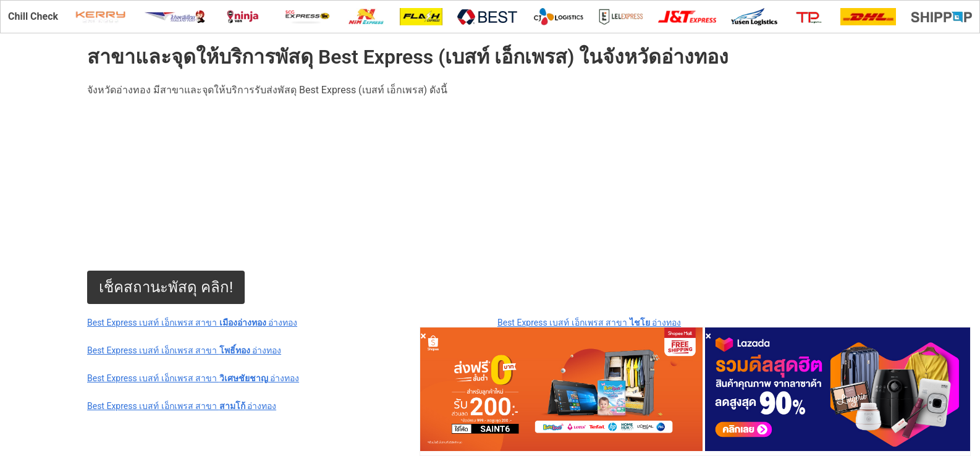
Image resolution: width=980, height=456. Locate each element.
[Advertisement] (371, 184)
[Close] (423, 336)
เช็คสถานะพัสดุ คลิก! (166, 287)
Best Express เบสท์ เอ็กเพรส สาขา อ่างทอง (192, 323)
